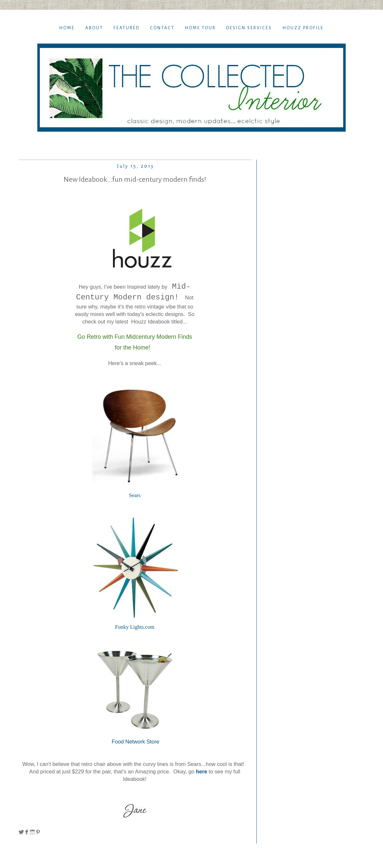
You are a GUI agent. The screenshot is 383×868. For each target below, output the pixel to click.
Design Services (249, 28)
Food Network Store (135, 742)
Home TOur (200, 28)
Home (67, 28)
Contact (162, 28)
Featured (127, 28)
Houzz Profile (303, 28)
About (94, 28)
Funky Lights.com (135, 627)
